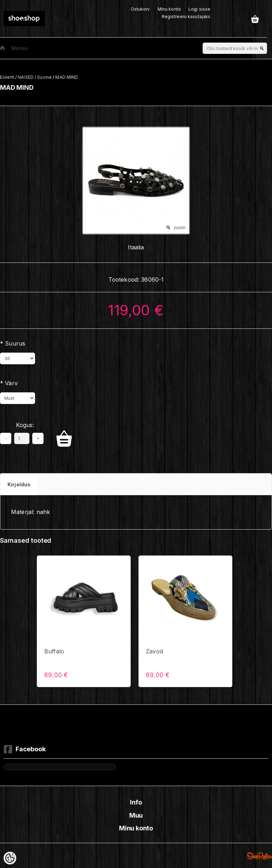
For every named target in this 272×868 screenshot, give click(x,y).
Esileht (7, 77)
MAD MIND (67, 77)
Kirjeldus (19, 484)
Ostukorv (140, 9)
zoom (180, 228)
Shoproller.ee (260, 856)
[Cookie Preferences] (10, 858)
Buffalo (54, 651)
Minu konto (169, 9)
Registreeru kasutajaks (186, 16)
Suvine (44, 77)
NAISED (26, 77)
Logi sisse (199, 9)
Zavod (154, 651)
